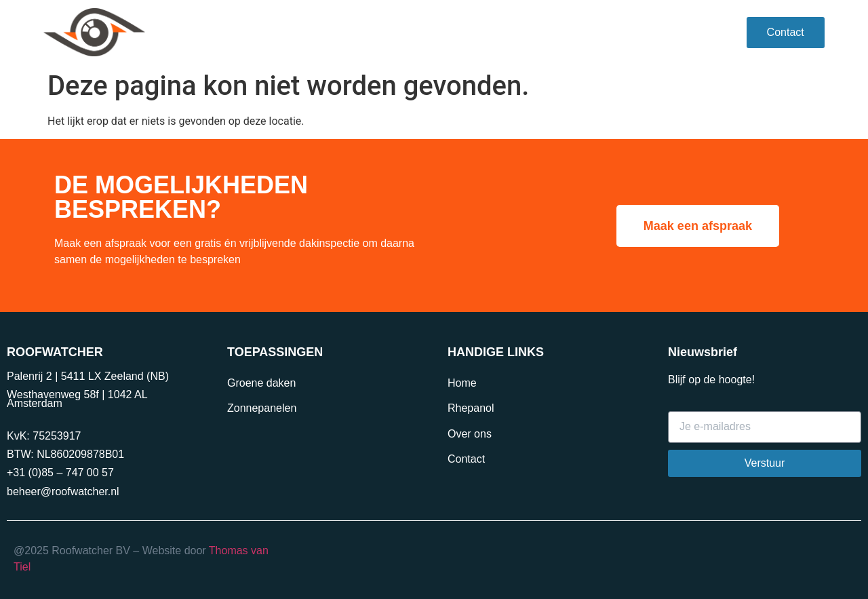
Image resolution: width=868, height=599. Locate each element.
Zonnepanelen (262, 408)
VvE (330, 32)
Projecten (498, 32)
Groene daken (261, 383)
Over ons (573, 32)
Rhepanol (268, 32)
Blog (637, 32)
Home (462, 383)
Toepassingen (407, 33)
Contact (466, 459)
